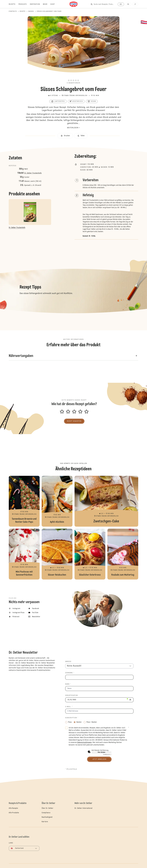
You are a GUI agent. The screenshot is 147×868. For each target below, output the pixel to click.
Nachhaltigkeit (47, 817)
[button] (73, 77)
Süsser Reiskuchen (57, 554)
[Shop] (54, 4)
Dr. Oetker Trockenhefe (33, 173)
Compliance (46, 813)
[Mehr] (47, 4)
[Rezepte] (14, 4)
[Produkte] (24, 4)
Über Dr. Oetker (47, 808)
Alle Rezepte (13, 808)
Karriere (45, 822)
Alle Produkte (14, 813)
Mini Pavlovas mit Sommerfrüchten (24, 554)
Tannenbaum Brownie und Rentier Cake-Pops (24, 501)
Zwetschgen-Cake (106, 501)
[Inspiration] (36, 4)
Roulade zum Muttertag (123, 554)
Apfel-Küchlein (57, 501)
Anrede (68, 662)
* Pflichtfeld (71, 769)
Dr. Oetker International (83, 808)
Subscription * (72, 718)
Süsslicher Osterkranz (90, 554)
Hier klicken (101, 752)
